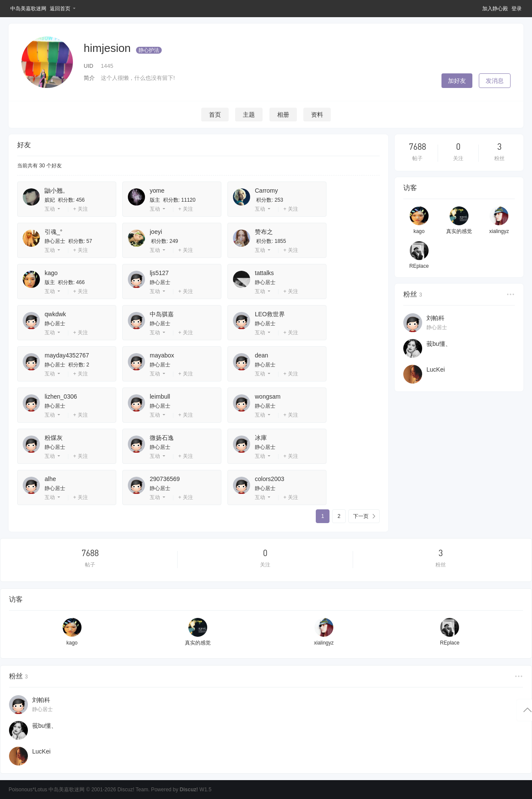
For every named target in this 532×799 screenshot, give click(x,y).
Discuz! (189, 790)
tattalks (264, 273)
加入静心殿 (495, 9)
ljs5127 (159, 273)
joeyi (156, 232)
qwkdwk (55, 314)
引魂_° (53, 232)
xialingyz (499, 231)
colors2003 (270, 479)
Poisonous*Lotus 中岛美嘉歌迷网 (47, 790)
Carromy (266, 191)
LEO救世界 (270, 314)
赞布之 (264, 232)
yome (157, 191)
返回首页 (60, 9)
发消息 (495, 81)
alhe (50, 479)
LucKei (436, 369)
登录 (517, 9)
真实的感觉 (459, 231)
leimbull (160, 396)
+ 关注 (80, 209)
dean (261, 355)
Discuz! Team (133, 790)
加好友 (457, 81)
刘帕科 (435, 318)
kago (51, 273)
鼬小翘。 (57, 191)
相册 (283, 115)
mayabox (162, 355)
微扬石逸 (162, 438)
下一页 (361, 516)
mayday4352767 (67, 355)
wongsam (268, 396)
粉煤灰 (54, 438)
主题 (249, 115)
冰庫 (261, 438)
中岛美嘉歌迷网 (28, 9)
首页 (215, 115)
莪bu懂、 (439, 344)
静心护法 (149, 50)
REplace (419, 266)
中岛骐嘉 (162, 314)
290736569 (165, 479)
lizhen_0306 (61, 396)
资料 (317, 115)
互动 (50, 209)
